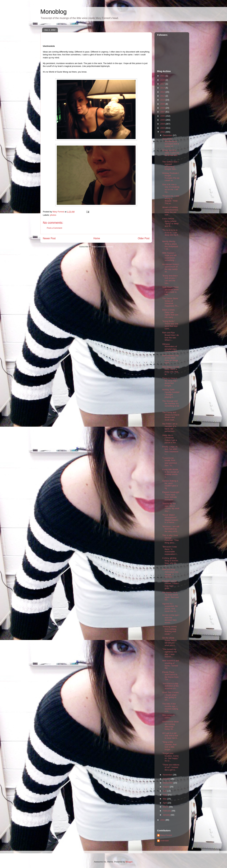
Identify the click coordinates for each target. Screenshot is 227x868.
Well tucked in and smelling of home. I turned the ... (171, 664)
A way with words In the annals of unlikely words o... (170, 473)
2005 (163, 120)
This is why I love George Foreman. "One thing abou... (170, 539)
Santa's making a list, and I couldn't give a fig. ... (170, 484)
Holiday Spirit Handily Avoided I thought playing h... (171, 393)
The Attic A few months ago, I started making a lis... (170, 707)
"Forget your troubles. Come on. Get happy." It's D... (170, 757)
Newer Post (49, 238)
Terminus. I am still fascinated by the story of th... (171, 529)
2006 (163, 116)
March (166, 807)
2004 (163, 124)
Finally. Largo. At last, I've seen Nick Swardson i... (170, 450)
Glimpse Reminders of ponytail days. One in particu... (171, 348)
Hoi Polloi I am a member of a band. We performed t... (170, 427)
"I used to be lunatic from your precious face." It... (170, 462)
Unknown (165, 841)
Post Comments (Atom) (102, 247)
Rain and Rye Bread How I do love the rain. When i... (170, 336)
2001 (163, 820)
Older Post (144, 238)
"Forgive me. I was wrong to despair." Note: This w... (171, 200)
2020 (163, 80)
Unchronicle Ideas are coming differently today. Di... (170, 725)
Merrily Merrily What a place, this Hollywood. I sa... (170, 245)
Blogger (129, 862)
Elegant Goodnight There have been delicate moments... (171, 496)
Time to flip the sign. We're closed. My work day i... (171, 507)
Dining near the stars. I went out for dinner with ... (171, 154)
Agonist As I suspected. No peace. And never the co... (170, 607)
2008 (163, 108)
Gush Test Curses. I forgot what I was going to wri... (171, 696)
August (166, 787)
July (165, 791)
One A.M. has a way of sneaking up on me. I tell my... (171, 188)
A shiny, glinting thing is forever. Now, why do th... (170, 562)
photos (53, 215)
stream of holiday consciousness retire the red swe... (170, 211)
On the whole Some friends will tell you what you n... (169, 642)
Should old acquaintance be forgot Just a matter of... (170, 143)
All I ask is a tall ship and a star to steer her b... (170, 736)
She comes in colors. (168, 716)
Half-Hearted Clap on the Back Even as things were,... (170, 359)
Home (97, 238)
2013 (163, 92)
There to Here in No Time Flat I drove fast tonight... (170, 382)
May (165, 799)
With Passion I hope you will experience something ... (169, 257)
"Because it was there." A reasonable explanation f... (170, 550)
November (168, 775)
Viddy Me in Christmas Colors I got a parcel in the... (170, 439)
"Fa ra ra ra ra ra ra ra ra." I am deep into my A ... (170, 234)
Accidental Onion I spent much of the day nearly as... (171, 268)
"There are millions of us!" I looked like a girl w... (171, 767)
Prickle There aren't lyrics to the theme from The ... (170, 676)
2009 (163, 104)
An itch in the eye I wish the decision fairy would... (171, 619)
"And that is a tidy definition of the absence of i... (170, 686)
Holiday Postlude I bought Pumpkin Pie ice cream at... (171, 177)
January (167, 815)
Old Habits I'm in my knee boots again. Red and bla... (170, 596)
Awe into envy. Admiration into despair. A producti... (170, 573)
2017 (163, 84)
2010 (163, 100)
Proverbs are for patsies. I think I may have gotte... (170, 585)
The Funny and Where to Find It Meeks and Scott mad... (171, 416)
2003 (163, 128)
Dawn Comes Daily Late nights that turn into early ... (170, 314)
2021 (163, 76)
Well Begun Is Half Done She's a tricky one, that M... (171, 371)
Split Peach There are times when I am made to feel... (170, 291)
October (167, 779)
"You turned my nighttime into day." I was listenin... (169, 653)
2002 (163, 132)
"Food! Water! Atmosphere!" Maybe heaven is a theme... (170, 519)
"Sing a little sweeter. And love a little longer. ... (169, 746)
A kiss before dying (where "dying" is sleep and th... (170, 222)
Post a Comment (54, 228)
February (167, 811)
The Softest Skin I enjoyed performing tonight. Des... (170, 165)
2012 (163, 96)
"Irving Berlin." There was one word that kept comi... (170, 325)
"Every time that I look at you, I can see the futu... (170, 279)
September (168, 783)
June (165, 795)
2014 (163, 88)
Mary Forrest (166, 835)
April (165, 803)
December (168, 135)
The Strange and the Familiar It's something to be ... (171, 405)
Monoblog (54, 12)
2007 (163, 112)
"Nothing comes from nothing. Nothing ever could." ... (169, 630)
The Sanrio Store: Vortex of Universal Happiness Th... (171, 302)
